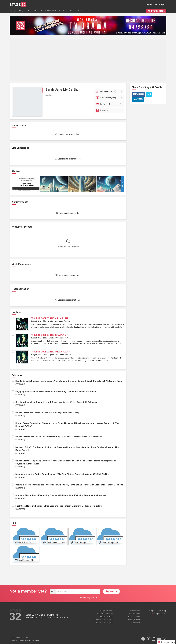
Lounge (13, 11)
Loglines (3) (109, 104)
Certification (51, 11)
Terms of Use (134, 614)
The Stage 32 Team (105, 611)
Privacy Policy (134, 620)
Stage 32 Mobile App (158, 611)
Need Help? (135, 611)
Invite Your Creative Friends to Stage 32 (25, 640)
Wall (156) (109, 98)
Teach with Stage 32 (105, 623)
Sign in (149, 4)
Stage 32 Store (160, 614)
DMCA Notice (134, 617)
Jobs (28, 11)
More (122, 184)
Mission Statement (105, 614)
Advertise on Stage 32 (104, 620)
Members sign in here (88, 598)
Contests (79, 11)
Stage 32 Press (107, 617)
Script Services (65, 11)
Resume (102, 110)
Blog (21, 11)
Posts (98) (109, 91)
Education (38, 11)
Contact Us (135, 623)
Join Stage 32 (161, 4)
